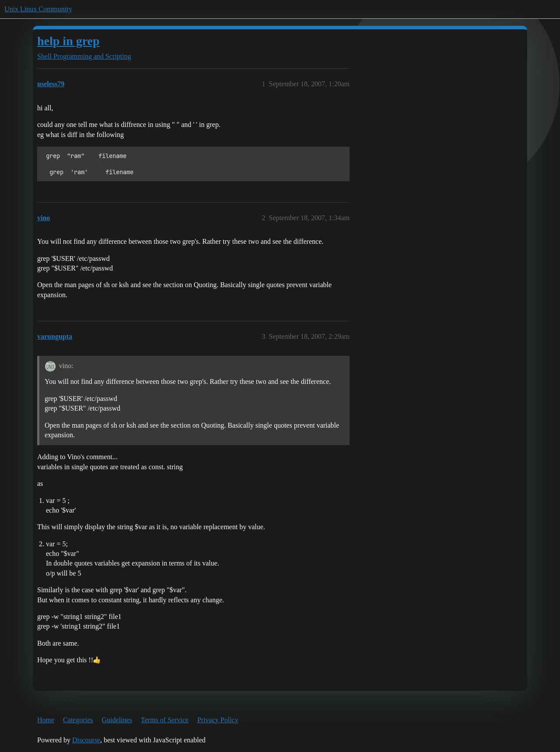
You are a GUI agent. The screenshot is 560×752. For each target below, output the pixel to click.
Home (46, 720)
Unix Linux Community (38, 9)
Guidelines (117, 720)
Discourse (86, 740)
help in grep (68, 41)
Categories (78, 720)
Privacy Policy (218, 720)
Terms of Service (165, 720)
